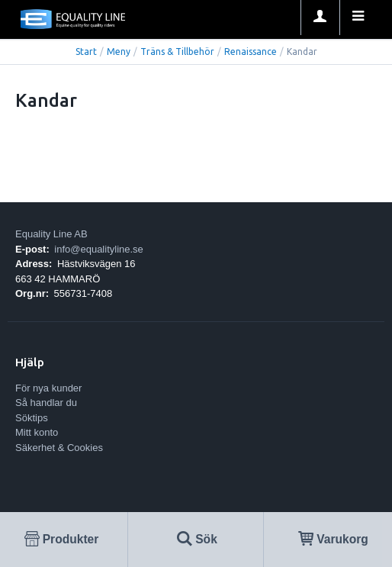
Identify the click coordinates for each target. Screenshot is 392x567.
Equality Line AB (51, 234)
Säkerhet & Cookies (59, 448)
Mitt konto (37, 432)
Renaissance (251, 52)
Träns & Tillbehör (177, 52)
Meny (119, 52)
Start (86, 52)
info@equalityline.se (99, 249)
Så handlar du (46, 403)
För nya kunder (48, 388)
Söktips (32, 418)
